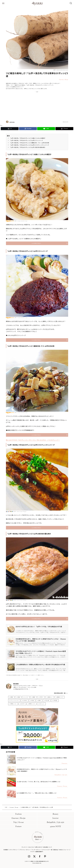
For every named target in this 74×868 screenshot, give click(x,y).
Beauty (55, 814)
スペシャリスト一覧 (47, 850)
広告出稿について (48, 847)
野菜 (12, 697)
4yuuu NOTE (56, 827)
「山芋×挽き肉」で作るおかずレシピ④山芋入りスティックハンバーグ (29, 145)
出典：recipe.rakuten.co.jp (21, 221)
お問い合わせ (38, 847)
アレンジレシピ (15, 700)
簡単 (34, 697)
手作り (42, 697)
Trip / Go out (19, 822)
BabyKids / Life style (56, 822)
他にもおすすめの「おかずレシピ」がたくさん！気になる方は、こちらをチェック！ (33, 440)
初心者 (47, 700)
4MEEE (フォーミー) (64, 850)
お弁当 (25, 700)
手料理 (55, 700)
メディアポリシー (14, 850)
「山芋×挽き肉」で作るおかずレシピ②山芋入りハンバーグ (26, 140)
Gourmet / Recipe (19, 818)
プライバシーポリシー (25, 850)
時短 (19, 697)
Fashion (19, 814)
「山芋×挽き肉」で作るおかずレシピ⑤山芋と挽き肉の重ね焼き (27, 147)
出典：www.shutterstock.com (61, 70)
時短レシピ (14, 704)
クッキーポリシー (36, 850)
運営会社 (56, 850)
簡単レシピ (60, 697)
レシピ (26, 697)
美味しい (50, 697)
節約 (40, 700)
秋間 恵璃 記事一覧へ (60, 693)
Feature (18, 827)
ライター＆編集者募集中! (37, 852)
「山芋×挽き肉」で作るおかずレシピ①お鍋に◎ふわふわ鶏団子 (27, 138)
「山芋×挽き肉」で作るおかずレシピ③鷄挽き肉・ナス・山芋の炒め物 (29, 143)
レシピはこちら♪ (36, 243)
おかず (23, 704)
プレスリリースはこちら (28, 847)
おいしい (42, 704)
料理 (33, 700)
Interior (56, 818)
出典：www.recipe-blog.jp (20, 511)
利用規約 (6, 850)
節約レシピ (32, 704)
